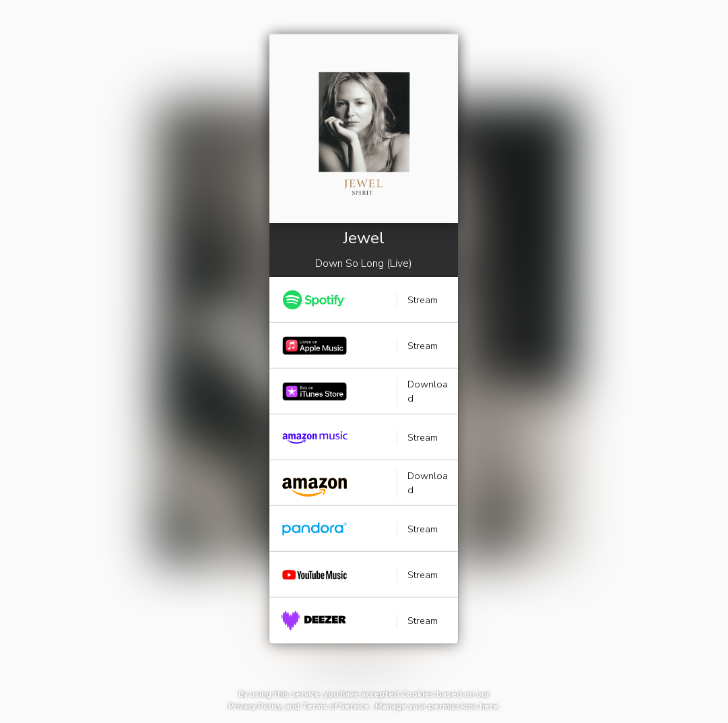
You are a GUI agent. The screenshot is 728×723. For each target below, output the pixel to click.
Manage (391, 706)
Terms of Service (335, 706)
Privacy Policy (255, 706)
